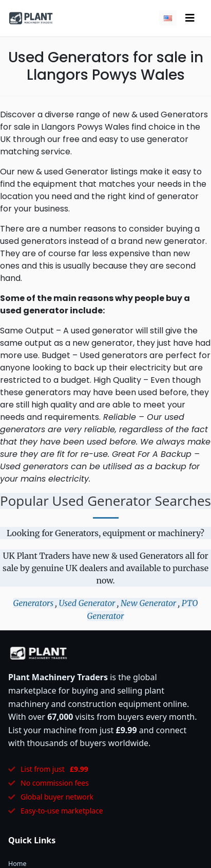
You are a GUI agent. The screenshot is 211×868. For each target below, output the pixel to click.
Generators (34, 603)
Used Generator (87, 603)
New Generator (148, 603)
